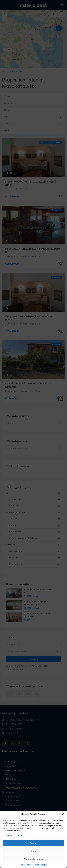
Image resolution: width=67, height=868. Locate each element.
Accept (34, 843)
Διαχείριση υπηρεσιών (14, 835)
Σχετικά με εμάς (40, 865)
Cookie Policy (25, 865)
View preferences (33, 859)
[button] (63, 814)
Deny (34, 851)
